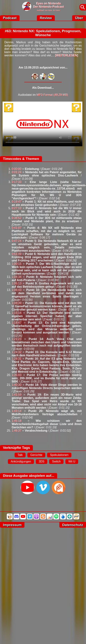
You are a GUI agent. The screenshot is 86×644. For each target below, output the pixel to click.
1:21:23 (17, 339)
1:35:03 (17, 375)
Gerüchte (36, 455)
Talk (20, 455)
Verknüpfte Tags (16, 448)
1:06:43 (17, 290)
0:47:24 (17, 241)
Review (46, 18)
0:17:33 (17, 182)
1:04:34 (17, 277)
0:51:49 (17, 254)
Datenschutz (73, 525)
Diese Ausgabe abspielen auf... (29, 476)
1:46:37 (17, 431)
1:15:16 (17, 313)
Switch (56, 461)
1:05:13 (17, 283)
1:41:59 (17, 395)
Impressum (12, 525)
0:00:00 (17, 169)
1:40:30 (17, 385)
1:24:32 (17, 352)
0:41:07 (17, 228)
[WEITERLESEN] (66, 55)
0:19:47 (17, 202)
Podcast (10, 18)
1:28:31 (17, 359)
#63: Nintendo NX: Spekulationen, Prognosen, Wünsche (43, 33)
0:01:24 (17, 172)
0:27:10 (17, 208)
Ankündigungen (21, 461)
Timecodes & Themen (21, 159)
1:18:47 (17, 323)
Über (79, 18)
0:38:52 (17, 218)
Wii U (72, 461)
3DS (42, 461)
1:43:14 (17, 411)
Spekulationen (59, 455)
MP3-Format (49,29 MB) (52, 95)
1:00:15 (17, 264)
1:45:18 (17, 421)
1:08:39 (17, 303)
